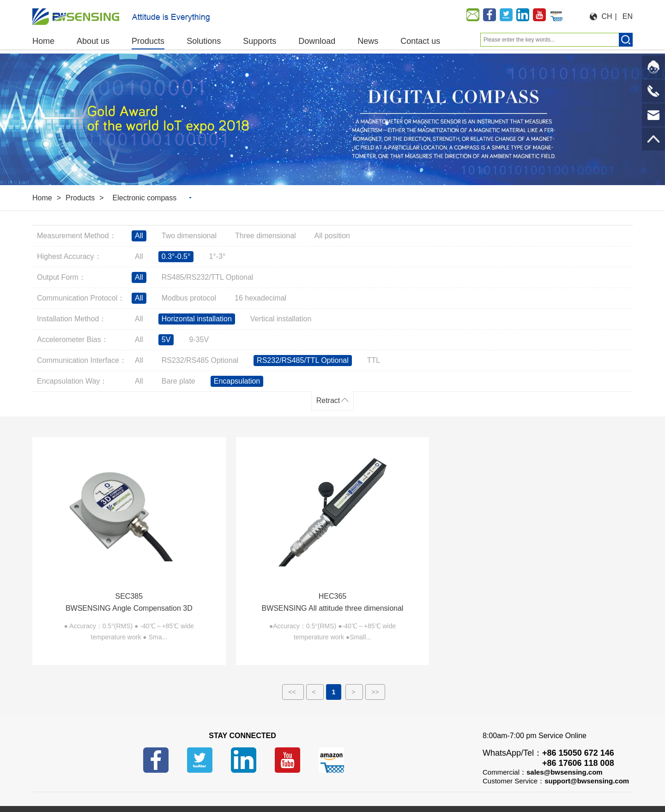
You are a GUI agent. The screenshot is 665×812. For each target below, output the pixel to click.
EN (628, 16)
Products (80, 198)
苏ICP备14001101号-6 (285, 792)
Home (42, 198)
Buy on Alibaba (86, 780)
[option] (332, 119)
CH (607, 16)
